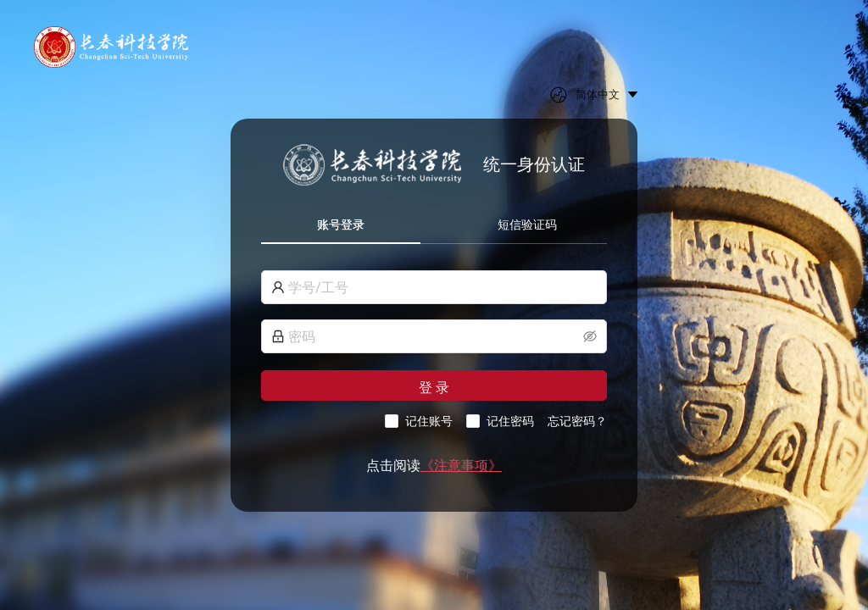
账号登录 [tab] (341, 225)
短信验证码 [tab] (527, 225)
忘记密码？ (577, 421)
